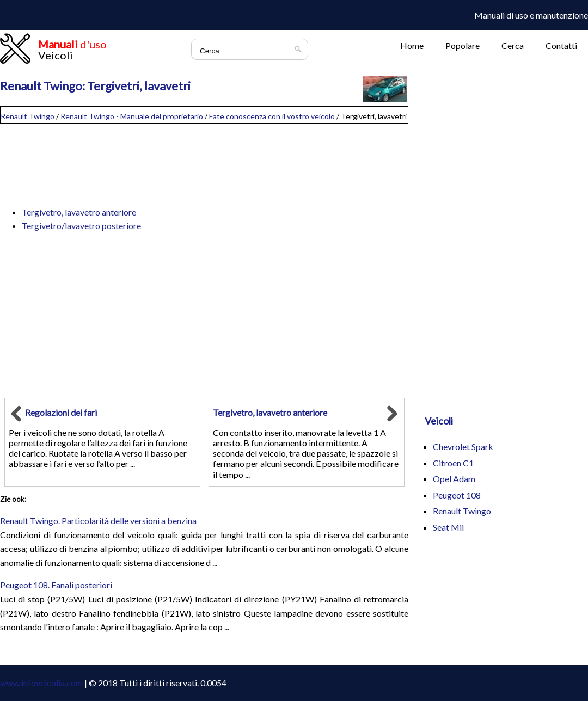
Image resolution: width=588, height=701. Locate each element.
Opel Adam (454, 479)
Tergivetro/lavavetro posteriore (81, 226)
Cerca (513, 45)
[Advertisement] (204, 160)
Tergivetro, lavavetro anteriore (79, 212)
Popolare (463, 45)
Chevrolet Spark (463, 447)
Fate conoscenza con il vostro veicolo (272, 116)
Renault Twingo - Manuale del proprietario (132, 116)
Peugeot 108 (457, 495)
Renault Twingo (27, 116)
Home (412, 45)
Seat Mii (448, 527)
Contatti (561, 45)
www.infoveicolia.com (41, 683)
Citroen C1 (453, 463)
